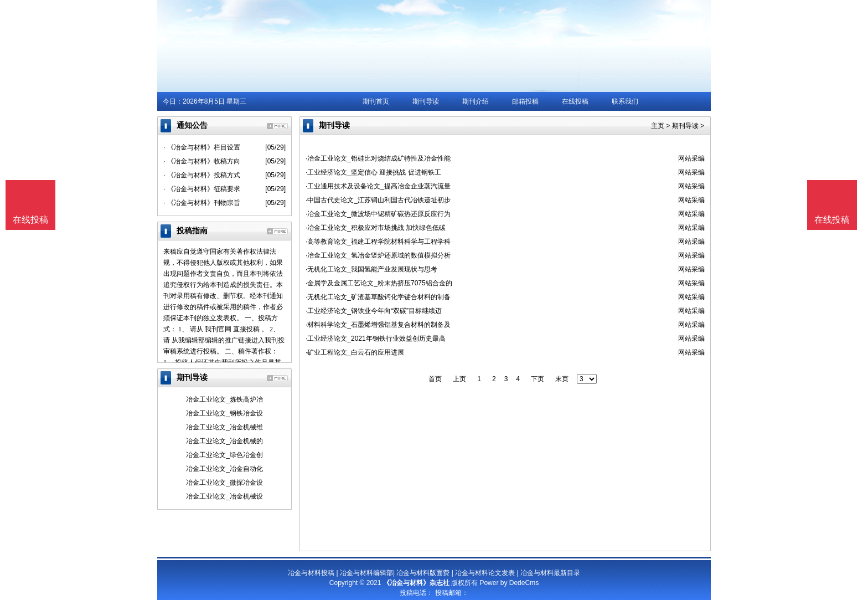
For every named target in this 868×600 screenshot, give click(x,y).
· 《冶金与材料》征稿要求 (202, 189)
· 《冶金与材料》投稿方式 (202, 175)
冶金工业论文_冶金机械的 (224, 441)
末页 (562, 379)
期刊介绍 (476, 101)
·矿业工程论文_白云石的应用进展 (355, 352)
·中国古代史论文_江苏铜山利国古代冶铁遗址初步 (378, 200)
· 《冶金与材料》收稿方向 (202, 161)
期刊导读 (426, 101)
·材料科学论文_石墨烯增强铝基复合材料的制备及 (378, 325)
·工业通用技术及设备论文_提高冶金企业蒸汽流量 (378, 186)
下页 (538, 379)
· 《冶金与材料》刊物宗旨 (202, 203)
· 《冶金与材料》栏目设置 (202, 147)
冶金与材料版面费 (423, 573)
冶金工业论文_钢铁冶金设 (224, 413)
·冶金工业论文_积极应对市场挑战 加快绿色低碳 (376, 228)
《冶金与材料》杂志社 (416, 583)
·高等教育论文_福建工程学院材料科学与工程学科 (378, 242)
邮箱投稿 (525, 101)
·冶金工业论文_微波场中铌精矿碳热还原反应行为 (378, 214)
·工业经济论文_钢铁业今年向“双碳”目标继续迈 (374, 311)
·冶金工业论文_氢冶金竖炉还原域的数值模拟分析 (378, 255)
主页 (658, 126)
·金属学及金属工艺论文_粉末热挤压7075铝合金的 (379, 283)
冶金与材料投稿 (311, 573)
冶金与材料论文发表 (485, 573)
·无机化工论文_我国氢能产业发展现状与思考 (371, 269)
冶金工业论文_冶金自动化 (224, 469)
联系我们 (625, 101)
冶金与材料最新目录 (550, 573)
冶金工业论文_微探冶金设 (224, 483)
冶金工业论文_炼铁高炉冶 (224, 399)
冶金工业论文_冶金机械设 (224, 496)
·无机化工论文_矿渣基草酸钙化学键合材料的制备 (378, 297)
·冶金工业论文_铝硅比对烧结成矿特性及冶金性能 (378, 158)
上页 (459, 379)
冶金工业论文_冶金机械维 (224, 427)
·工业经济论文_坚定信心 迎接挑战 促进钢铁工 (373, 172)
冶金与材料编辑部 (366, 573)
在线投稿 (575, 101)
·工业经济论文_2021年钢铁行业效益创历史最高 (376, 339)
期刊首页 (376, 101)
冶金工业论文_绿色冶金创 (224, 455)
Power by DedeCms (509, 583)
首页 (435, 379)
